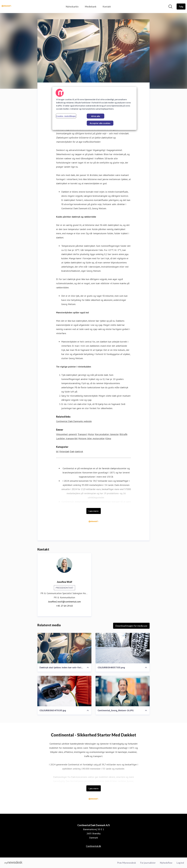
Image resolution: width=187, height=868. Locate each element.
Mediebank (91, 7)
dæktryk (79, 451)
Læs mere (94, 511)
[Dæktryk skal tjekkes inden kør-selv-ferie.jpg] (64, 648)
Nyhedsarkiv (72, 7)
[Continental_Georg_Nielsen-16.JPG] (123, 691)
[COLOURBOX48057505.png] (123, 648)
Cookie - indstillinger (66, 116)
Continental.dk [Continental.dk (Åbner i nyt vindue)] (94, 846)
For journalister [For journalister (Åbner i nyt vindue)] (148, 863)
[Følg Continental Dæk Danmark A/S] (181, 7)
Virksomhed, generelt (67, 434)
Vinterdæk (64, 451)
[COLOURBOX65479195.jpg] (64, 691)
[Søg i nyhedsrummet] (170, 7)
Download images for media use (131, 626)
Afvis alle (96, 116)
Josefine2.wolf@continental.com (64, 602)
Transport (82, 434)
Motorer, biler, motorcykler (91, 438)
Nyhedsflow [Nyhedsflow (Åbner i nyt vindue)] (166, 863)
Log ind (180, 863)
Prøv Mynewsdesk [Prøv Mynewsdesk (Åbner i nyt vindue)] (127, 863)
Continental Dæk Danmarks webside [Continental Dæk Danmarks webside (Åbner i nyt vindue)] (74, 421)
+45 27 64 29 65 (64, 606)
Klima (108, 438)
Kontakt (107, 7)
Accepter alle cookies (100, 123)
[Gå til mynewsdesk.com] (13, 863)
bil (57, 451)
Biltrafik (123, 434)
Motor (91, 434)
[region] (94, 108)
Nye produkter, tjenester (107, 434)
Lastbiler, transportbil (67, 438)
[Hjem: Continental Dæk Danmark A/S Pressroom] (6, 7)
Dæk (72, 451)
